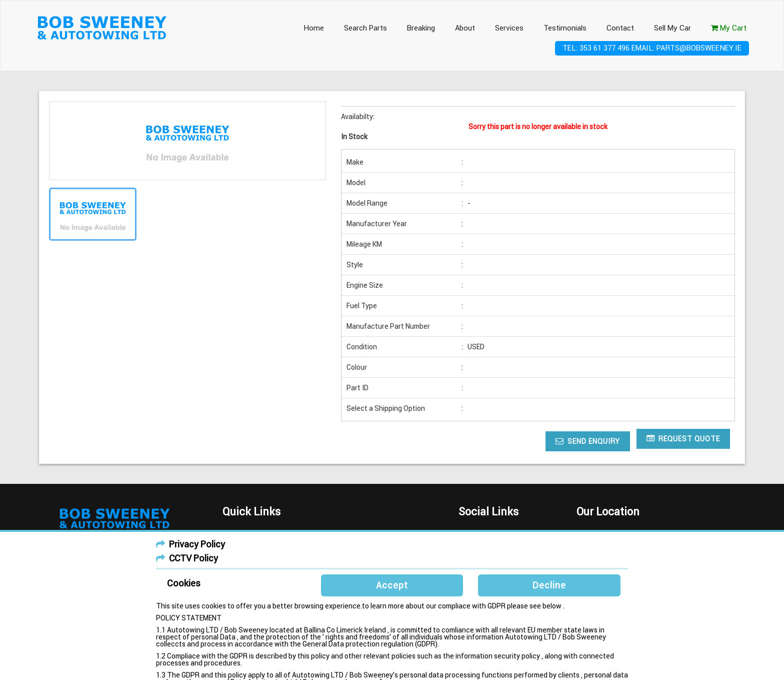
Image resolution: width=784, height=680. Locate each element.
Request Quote (683, 439)
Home (314, 28)
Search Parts (365, 28)
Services (509, 28)
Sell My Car (672, 28)
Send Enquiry (588, 441)
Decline (549, 585)
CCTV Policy (193, 558)
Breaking (421, 28)
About (465, 28)
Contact (620, 28)
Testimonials (565, 28)
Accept (392, 585)
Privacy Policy (197, 544)
